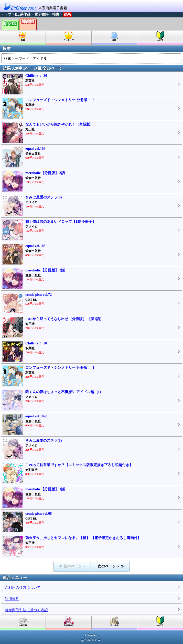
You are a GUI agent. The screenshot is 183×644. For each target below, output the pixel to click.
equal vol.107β (36, 416)
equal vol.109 (35, 149)
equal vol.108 (35, 246)
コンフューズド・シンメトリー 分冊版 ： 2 (60, 100)
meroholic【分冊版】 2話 (45, 270)
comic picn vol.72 (39, 295)
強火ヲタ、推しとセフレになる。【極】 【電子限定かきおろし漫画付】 (83, 538)
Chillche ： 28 (36, 343)
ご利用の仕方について (23, 588)
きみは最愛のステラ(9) (44, 197)
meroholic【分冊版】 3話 (45, 173)
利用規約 (12, 599)
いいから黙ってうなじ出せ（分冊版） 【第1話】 (64, 319)
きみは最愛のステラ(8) (44, 441)
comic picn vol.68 (39, 514)
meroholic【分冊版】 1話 (45, 489)
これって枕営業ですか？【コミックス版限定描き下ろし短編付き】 (79, 465)
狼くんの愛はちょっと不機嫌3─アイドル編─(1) (63, 392)
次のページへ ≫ (111, 566)
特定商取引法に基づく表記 (26, 610)
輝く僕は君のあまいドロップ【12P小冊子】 (61, 222)
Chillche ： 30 (36, 76)
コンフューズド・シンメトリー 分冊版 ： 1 (60, 368)
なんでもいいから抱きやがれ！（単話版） (59, 124)
